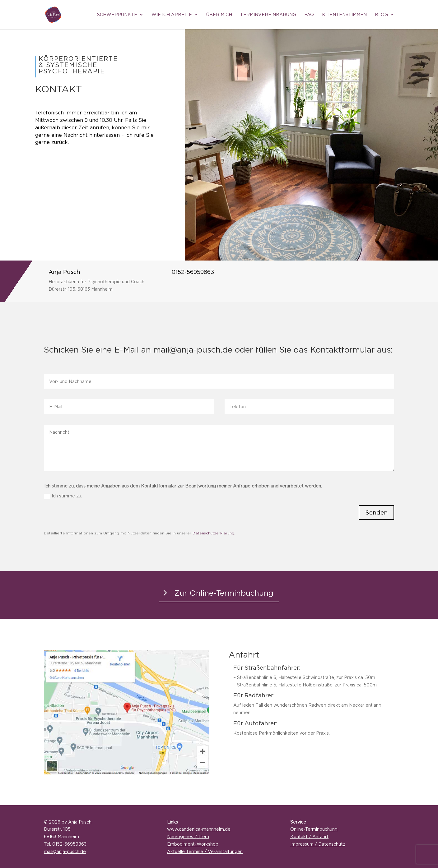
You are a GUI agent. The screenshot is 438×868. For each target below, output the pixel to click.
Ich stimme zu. (63, 496)
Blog (381, 15)
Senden (376, 512)
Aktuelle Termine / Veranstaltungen (205, 851)
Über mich (219, 15)
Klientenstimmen (344, 15)
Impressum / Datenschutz (318, 844)
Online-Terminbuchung (314, 829)
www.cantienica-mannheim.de (199, 829)
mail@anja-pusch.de (65, 851)
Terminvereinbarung (268, 15)
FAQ (309, 15)
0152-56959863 (193, 272)
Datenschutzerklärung (213, 533)
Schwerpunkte (117, 15)
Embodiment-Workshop (193, 844)
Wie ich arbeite (172, 15)
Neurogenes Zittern (188, 836)
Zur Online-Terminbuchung (224, 593)
